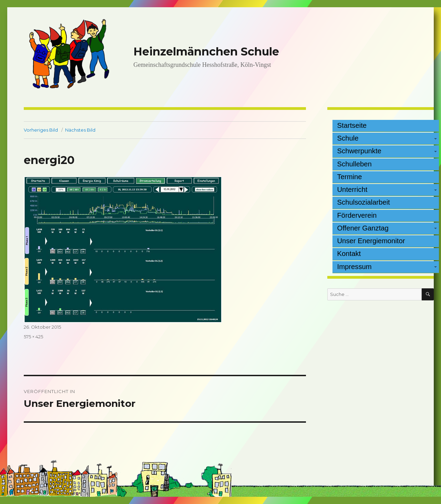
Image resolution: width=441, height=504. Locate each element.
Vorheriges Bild (41, 130)
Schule (348, 138)
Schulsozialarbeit (364, 202)
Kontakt (349, 254)
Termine (350, 177)
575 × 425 (33, 337)
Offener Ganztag (363, 228)
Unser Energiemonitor (371, 241)
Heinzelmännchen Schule (206, 52)
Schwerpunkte (359, 151)
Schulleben (355, 164)
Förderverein (357, 215)
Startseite (352, 125)
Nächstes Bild (80, 130)
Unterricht (352, 189)
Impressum (355, 267)
